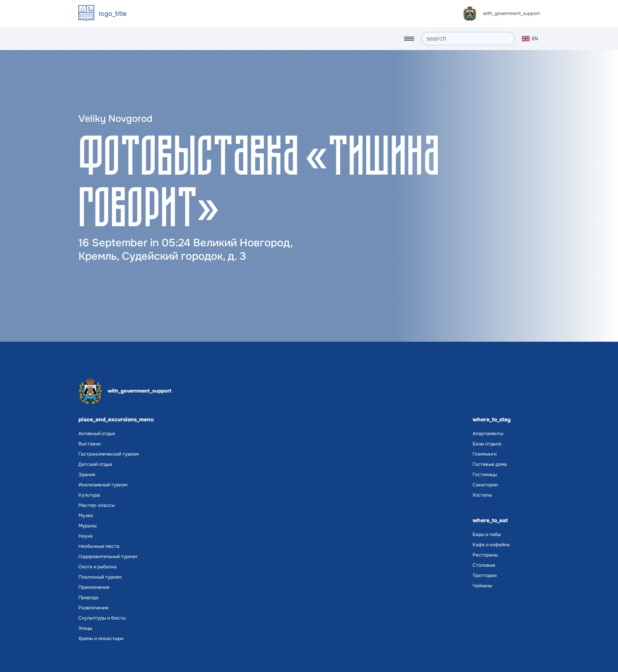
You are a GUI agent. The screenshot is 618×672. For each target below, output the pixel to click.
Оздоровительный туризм (108, 557)
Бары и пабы (487, 534)
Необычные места (99, 546)
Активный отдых (97, 434)
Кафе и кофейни (491, 545)
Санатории (485, 485)
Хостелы (482, 495)
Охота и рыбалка (98, 567)
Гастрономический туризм (109, 454)
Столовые (484, 565)
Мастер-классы (97, 505)
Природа (88, 598)
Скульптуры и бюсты (102, 618)
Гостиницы (485, 475)
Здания (87, 475)
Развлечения (93, 608)
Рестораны (485, 555)
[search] (468, 39)
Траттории (485, 575)
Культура (89, 495)
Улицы (85, 628)
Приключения (94, 587)
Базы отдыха (487, 444)
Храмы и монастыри (101, 638)
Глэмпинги (485, 454)
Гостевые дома (490, 464)
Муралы (87, 526)
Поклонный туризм (100, 577)
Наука (86, 536)
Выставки (89, 444)
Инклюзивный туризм (103, 485)
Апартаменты (488, 434)
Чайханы (482, 586)
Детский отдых (95, 464)
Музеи (86, 516)
